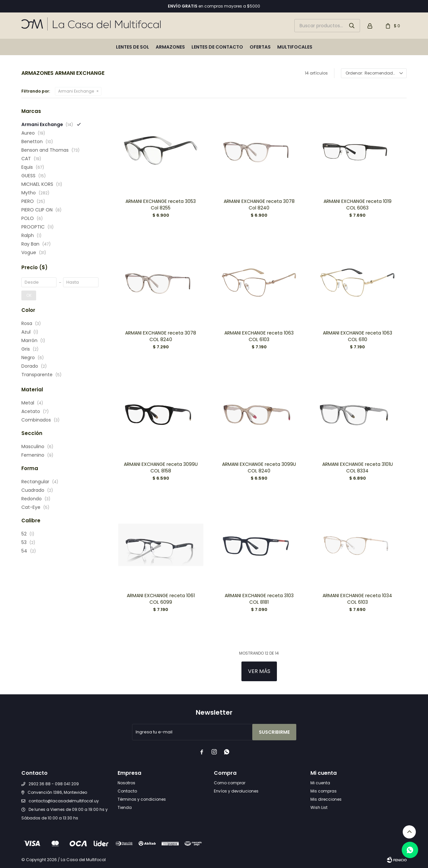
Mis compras (324, 791)
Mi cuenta (320, 783)
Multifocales (295, 47)
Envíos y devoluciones (236, 791)
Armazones (170, 47)
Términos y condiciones (142, 799)
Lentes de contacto (217, 47)
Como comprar (230, 783)
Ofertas (260, 47)
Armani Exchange (76, 91)
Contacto (127, 791)
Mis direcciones (326, 799)
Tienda (125, 807)
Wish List (319, 807)
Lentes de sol (133, 47)
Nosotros (126, 783)
